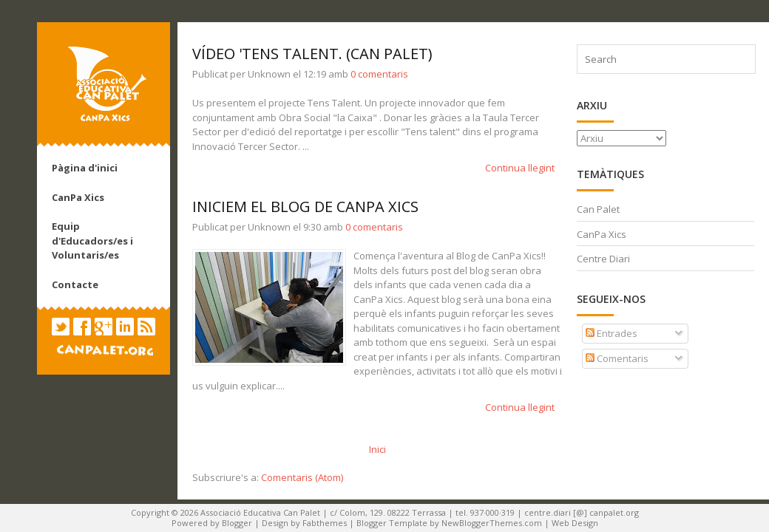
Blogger (237, 523)
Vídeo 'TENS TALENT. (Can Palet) (312, 54)
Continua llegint (520, 168)
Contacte (75, 284)
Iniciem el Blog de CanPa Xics (305, 207)
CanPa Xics (78, 197)
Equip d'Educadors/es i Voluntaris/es (92, 241)
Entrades (612, 333)
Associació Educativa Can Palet (260, 512)
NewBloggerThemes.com (492, 523)
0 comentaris (379, 74)
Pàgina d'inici (85, 168)
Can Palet (598, 209)
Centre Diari (603, 259)
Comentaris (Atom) (302, 477)
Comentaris (617, 358)
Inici (377, 449)
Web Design (575, 523)
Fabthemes (325, 523)
